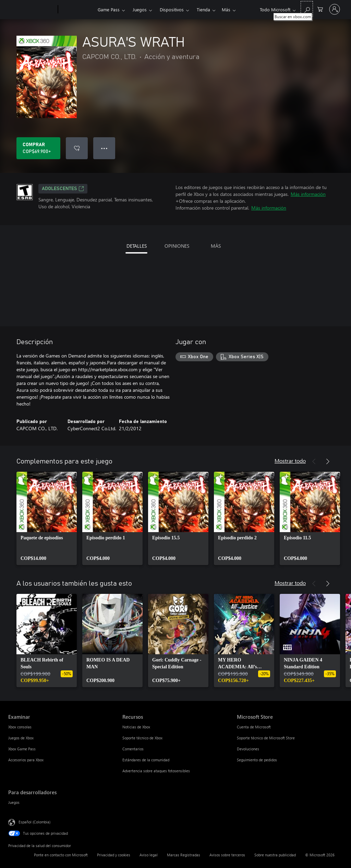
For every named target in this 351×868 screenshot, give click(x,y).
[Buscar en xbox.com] (307, 9)
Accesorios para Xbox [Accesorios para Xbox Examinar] (26, 760)
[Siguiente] (328, 461)
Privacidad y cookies (114, 855)
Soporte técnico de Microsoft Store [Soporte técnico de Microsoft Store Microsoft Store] (266, 738)
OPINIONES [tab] (177, 246)
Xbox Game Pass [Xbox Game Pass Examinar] (22, 749)
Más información (308, 194)
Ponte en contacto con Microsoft (61, 855)
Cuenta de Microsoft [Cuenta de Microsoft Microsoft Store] (254, 727)
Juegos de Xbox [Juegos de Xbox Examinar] (21, 738)
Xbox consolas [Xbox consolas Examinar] (20, 727)
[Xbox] (77, 10)
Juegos (140, 9)
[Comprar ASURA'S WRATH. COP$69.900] (38, 148)
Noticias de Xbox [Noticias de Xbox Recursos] (136, 727)
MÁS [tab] (216, 246)
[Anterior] (314, 461)
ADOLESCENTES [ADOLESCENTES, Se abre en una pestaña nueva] (63, 189)
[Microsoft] (32, 10)
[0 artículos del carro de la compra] (320, 9)
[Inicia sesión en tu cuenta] (335, 9)
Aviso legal (149, 855)
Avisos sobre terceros (227, 855)
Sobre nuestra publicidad (275, 855)
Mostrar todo (290, 461)
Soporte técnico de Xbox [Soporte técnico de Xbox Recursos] (142, 738)
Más (201, 9)
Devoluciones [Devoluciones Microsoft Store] (248, 749)
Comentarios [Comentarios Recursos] (133, 749)
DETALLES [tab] (137, 246)
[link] (47, 518)
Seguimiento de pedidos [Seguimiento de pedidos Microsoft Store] (257, 760)
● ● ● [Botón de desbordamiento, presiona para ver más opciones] (104, 148)
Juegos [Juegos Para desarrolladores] (14, 802)
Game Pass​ (109, 9)
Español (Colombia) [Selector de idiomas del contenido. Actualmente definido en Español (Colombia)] (34, 822)
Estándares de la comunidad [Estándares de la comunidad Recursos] (146, 760)
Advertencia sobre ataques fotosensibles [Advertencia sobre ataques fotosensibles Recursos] (156, 771)
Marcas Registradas (184, 855)
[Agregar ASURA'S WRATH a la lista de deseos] (77, 148)
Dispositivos (172, 9)
